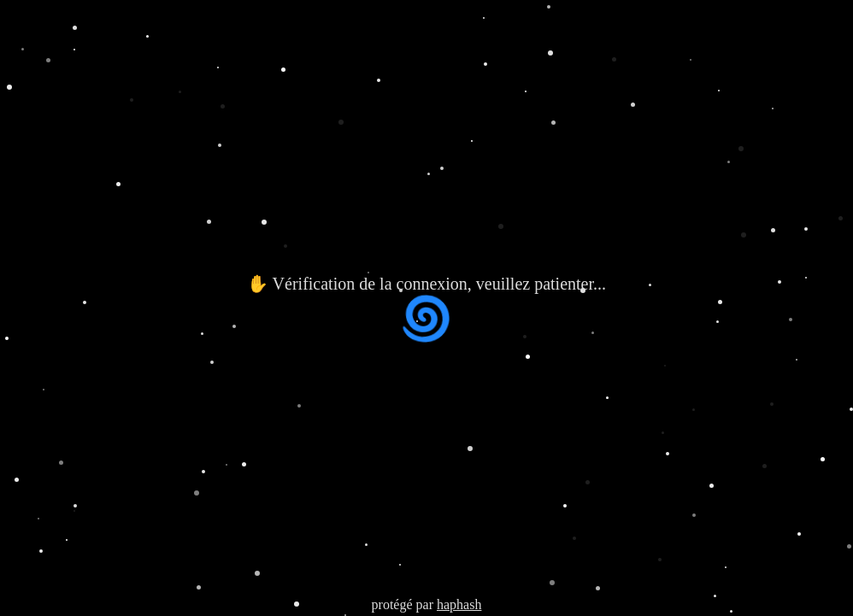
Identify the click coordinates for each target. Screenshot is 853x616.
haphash (459, 604)
